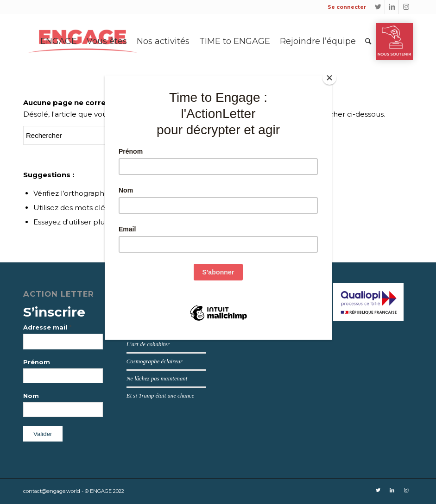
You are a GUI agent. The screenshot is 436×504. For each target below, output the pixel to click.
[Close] (329, 78)
